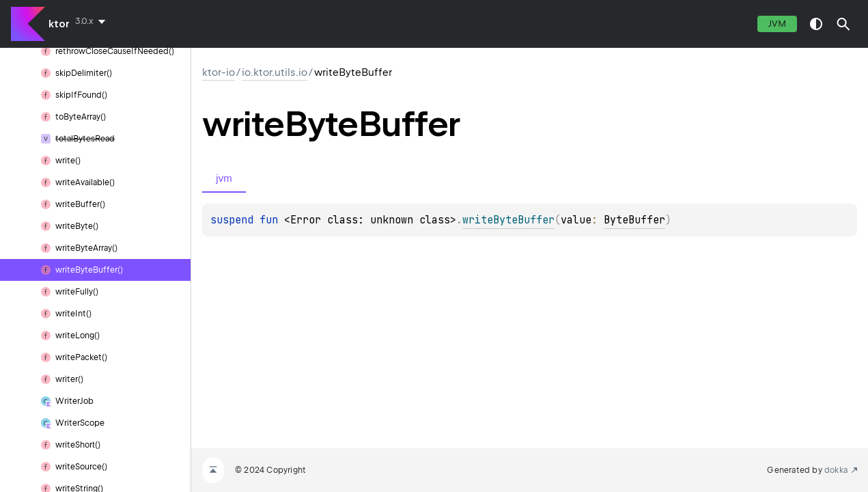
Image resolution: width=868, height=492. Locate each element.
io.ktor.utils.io (275, 72)
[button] (843, 24)
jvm (777, 24)
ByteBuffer (634, 220)
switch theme (816, 24)
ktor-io (219, 72)
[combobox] (93, 21)
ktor (59, 24)
